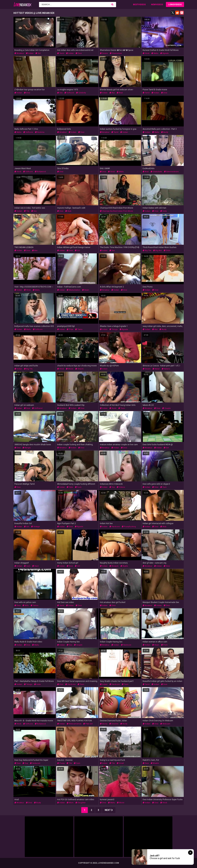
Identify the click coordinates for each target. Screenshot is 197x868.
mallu (155, 53)
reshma (40, 132)
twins (79, 329)
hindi (146, 53)
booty (124, 724)
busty (37, 803)
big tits (147, 251)
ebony (104, 724)
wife (26, 605)
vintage (35, 527)
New (153, 4)
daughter (81, 803)
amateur (19, 53)
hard (35, 566)
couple (166, 408)
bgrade (164, 53)
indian (30, 53)
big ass (157, 251)
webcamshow (74, 724)
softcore (69, 93)
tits (27, 211)
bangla (27, 448)
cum (163, 487)
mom (70, 803)
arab (68, 211)
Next (109, 810)
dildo (167, 251)
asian (86, 290)
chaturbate (156, 172)
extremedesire (171, 172)
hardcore (115, 527)
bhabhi (155, 763)
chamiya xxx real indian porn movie (116, 211)
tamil (61, 53)
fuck (78, 487)
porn (164, 645)
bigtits (124, 566)
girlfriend (37, 408)
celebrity (81, 93)
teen (122, 408)
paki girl (88, 724)
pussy (61, 763)
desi (79, 53)
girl (38, 53)
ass (112, 93)
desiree (114, 724)
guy (25, 763)
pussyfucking (129, 527)
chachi (79, 369)
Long (171, 4)
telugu (114, 329)
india (163, 211)
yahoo (34, 605)
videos (121, 487)
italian (156, 369)
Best (136, 4)
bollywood (40, 172)
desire (104, 53)
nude (113, 408)
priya (70, 329)
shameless (116, 53)
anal (120, 93)
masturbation (73, 290)
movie (70, 369)
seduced (35, 763)
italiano (166, 369)
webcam (165, 724)
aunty (165, 132)
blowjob (114, 566)
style (70, 487)
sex (60, 93)
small (120, 763)
